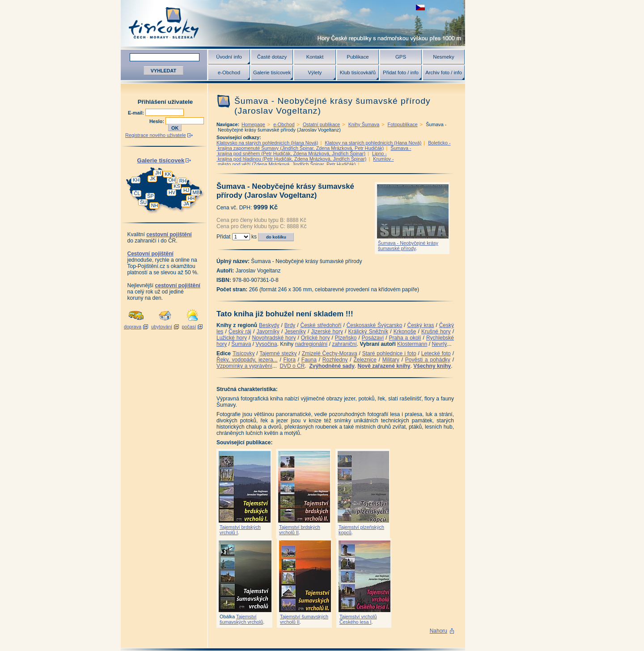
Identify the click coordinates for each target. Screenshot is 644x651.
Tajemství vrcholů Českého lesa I (358, 619)
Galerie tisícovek (272, 72)
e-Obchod (229, 72)
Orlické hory (316, 338)
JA (186, 204)
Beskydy (269, 325)
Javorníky (268, 332)
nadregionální (311, 344)
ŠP (150, 196)
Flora (290, 360)
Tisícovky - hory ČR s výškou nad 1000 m (293, 23)
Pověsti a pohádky (428, 360)
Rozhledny (335, 360)
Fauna (309, 360)
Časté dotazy (272, 57)
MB (196, 192)
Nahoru (439, 631)
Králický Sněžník (369, 332)
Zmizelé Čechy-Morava (330, 353)
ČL (137, 193)
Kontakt (315, 57)
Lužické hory (232, 338)
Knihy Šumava (364, 124)
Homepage (253, 124)
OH (172, 180)
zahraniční (344, 344)
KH (136, 180)
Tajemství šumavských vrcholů (241, 619)
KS (177, 186)
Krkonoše (405, 332)
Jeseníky (295, 332)
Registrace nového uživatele (156, 135)
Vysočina (266, 344)
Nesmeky (443, 57)
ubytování (162, 327)
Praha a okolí (405, 338)
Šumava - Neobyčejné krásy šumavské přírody (408, 246)
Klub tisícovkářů (358, 72)
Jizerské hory (327, 332)
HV (172, 192)
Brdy (290, 325)
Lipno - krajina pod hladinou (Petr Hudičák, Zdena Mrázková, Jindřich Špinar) (302, 156)
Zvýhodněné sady (332, 366)
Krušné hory (436, 332)
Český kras (421, 325)
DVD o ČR (292, 366)
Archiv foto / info (444, 72)
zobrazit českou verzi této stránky (420, 7)
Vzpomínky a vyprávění (244, 366)
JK (153, 179)
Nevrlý (439, 344)
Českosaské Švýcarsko (375, 325)
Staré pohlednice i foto (389, 353)
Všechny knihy (432, 366)
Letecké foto (436, 353)
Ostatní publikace (321, 124)
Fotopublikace (403, 124)
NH (155, 205)
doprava (133, 327)
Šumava (241, 344)
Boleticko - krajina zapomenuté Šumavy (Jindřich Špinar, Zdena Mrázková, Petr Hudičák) (334, 145)
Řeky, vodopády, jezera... (247, 360)
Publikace (358, 57)
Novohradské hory (274, 338)
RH (183, 181)
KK (168, 174)
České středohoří (321, 325)
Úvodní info (229, 57)
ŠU (143, 202)
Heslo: (157, 121)
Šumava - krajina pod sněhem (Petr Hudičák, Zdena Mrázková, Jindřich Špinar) (314, 151)
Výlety (315, 72)
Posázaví (373, 338)
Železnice (365, 360)
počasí (189, 327)
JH (158, 173)
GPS (401, 57)
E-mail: (137, 113)
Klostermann (412, 344)
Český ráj (240, 332)
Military (391, 360)
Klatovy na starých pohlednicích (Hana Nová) (373, 143)
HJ (186, 190)
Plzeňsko (346, 338)
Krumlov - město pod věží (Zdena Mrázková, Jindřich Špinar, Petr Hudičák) (305, 162)
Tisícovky (244, 353)
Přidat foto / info (401, 72)
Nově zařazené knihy (384, 366)
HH (191, 198)
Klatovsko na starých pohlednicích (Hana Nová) (267, 143)
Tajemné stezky (278, 353)
